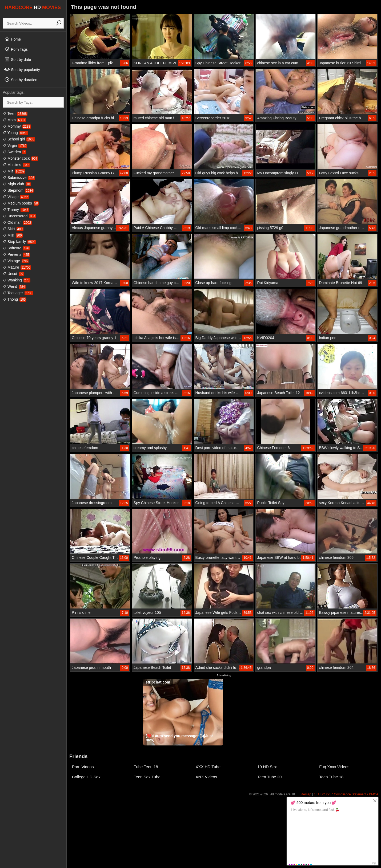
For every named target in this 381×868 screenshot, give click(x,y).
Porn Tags (16, 49)
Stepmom (18, 190)
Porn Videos (83, 767)
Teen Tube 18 (331, 777)
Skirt (13, 229)
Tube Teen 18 (146, 767)
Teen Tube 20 (269, 777)
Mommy (17, 126)
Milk (13, 235)
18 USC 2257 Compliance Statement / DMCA (346, 794)
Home (12, 39)
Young (15, 133)
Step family (19, 242)
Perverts (16, 254)
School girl (19, 139)
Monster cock (20, 158)
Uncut (13, 274)
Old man (17, 222)
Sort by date (17, 59)
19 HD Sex (267, 767)
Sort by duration (21, 80)
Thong (15, 299)
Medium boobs (21, 203)
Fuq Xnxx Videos (334, 767)
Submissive (19, 178)
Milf (14, 171)
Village (16, 197)
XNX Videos (206, 777)
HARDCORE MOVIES (33, 7)
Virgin (15, 146)
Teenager (18, 293)
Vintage (16, 261)
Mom (14, 120)
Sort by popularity (22, 69)
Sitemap (305, 794)
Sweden (14, 152)
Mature (17, 267)
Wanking (17, 280)
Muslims (16, 165)
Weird (14, 286)
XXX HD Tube (208, 767)
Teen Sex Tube (147, 777)
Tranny (16, 210)
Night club (17, 184)
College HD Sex (86, 777)
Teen (15, 113)
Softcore (16, 248)
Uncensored (19, 216)
